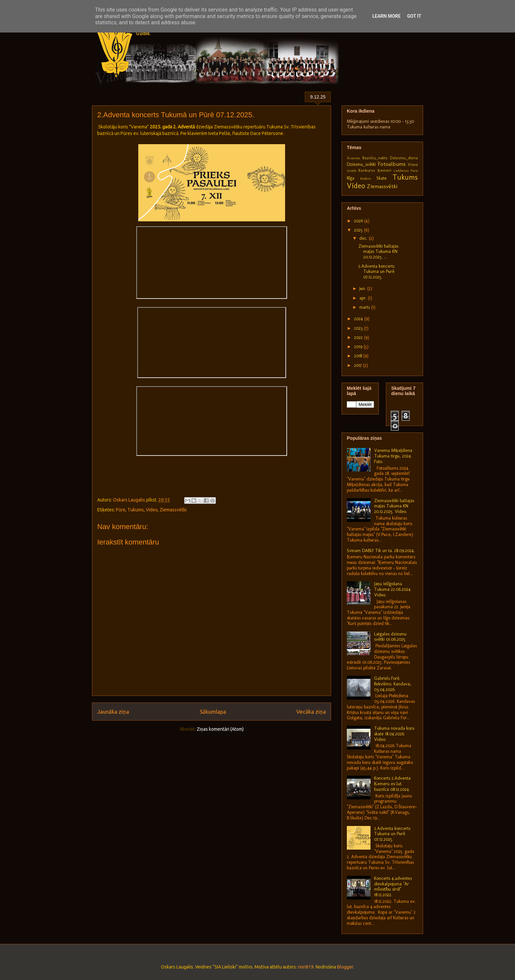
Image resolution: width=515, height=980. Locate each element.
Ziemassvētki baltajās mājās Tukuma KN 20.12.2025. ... (378, 252)
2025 (359, 230)
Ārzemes (353, 158)
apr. (364, 298)
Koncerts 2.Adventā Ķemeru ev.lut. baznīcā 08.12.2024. (392, 784)
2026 (359, 221)
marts (365, 307)
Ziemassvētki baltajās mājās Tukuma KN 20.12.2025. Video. (394, 506)
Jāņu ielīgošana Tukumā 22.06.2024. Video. (393, 589)
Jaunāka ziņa (113, 712)
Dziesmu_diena (404, 158)
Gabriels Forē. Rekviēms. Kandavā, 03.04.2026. (393, 684)
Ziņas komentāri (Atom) (220, 729)
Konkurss (367, 170)
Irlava (413, 164)
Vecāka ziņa (311, 712)
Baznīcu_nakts (375, 158)
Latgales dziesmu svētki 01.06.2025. (390, 637)
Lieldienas (401, 170)
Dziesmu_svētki (361, 164)
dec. (364, 238)
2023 (359, 328)
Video (152, 510)
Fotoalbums (392, 164)
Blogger (345, 967)
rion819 (306, 967)
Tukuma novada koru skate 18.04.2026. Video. (394, 734)
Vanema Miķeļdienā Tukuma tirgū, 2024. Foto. (393, 456)
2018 (359, 356)
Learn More (386, 16)
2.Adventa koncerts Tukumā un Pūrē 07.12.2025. (376, 272)
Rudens (366, 178)
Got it (414, 16)
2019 (359, 347)
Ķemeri (384, 170)
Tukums (136, 510)
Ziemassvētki (173, 510)
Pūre (121, 510)
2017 (358, 365)
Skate (381, 178)
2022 (359, 337)
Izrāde (352, 170)
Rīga (351, 178)
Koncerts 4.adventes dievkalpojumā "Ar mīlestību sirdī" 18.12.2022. (393, 887)
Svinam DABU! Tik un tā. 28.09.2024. (381, 551)
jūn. (363, 289)
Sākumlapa (213, 712)
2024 (359, 319)
